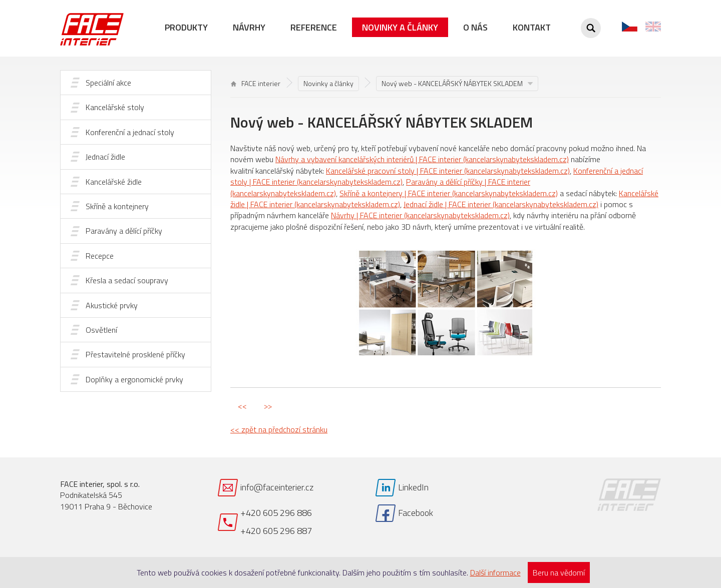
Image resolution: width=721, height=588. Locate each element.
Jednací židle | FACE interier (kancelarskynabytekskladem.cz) (501, 204)
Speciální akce (108, 83)
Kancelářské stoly (115, 107)
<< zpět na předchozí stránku (279, 429)
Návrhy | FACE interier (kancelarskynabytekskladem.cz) (420, 215)
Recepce (100, 256)
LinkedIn (413, 487)
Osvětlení (101, 330)
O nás (475, 27)
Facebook (416, 513)
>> (268, 406)
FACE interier (256, 83)
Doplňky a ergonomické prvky (134, 379)
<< (242, 406)
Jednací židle (105, 157)
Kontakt (532, 27)
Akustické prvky (112, 305)
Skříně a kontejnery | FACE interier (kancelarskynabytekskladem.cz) (449, 193)
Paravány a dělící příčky (124, 231)
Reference (314, 27)
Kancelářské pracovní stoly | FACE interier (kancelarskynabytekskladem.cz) (448, 171)
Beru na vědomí (559, 572)
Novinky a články (400, 27)
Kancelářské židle (114, 182)
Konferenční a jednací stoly (130, 132)
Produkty (186, 27)
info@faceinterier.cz (277, 487)
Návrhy (249, 27)
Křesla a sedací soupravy (127, 280)
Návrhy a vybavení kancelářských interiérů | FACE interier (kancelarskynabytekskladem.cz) (422, 159)
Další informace (495, 572)
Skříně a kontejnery (117, 206)
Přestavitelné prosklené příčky (135, 354)
